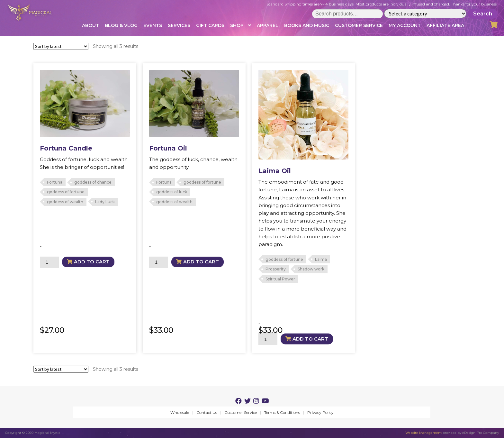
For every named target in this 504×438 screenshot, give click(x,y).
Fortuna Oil (168, 148)
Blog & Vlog (121, 25)
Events (153, 25)
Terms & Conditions (282, 412)
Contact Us (207, 412)
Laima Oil (275, 171)
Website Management (423, 433)
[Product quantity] (49, 262)
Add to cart (92, 262)
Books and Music (307, 25)
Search (483, 14)
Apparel (268, 25)
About (90, 25)
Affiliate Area (445, 25)
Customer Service (359, 25)
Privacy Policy (320, 412)
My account (405, 25)
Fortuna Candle (66, 148)
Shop (237, 25)
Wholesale (180, 412)
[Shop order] (61, 46)
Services (179, 25)
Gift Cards (210, 25)
